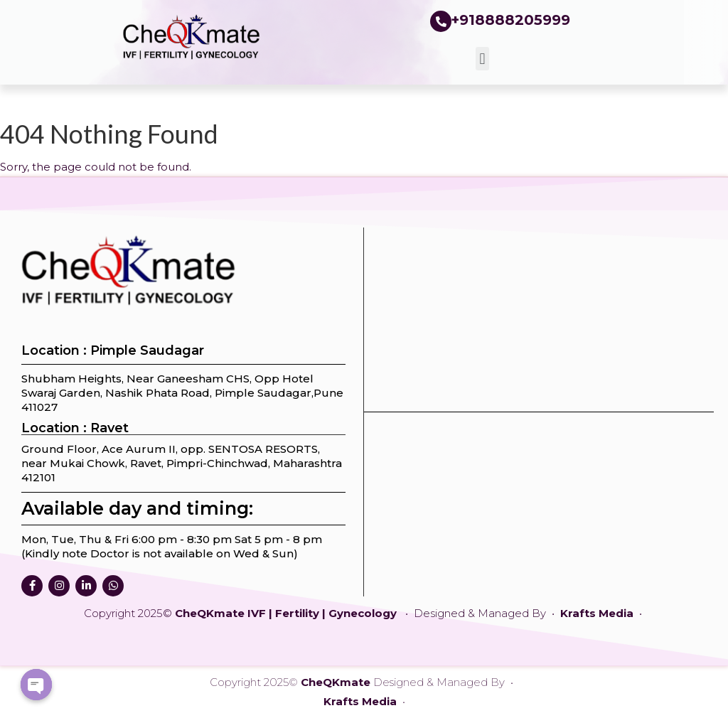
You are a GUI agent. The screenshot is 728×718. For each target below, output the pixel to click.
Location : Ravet (75, 428)
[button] (482, 59)
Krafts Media (598, 613)
